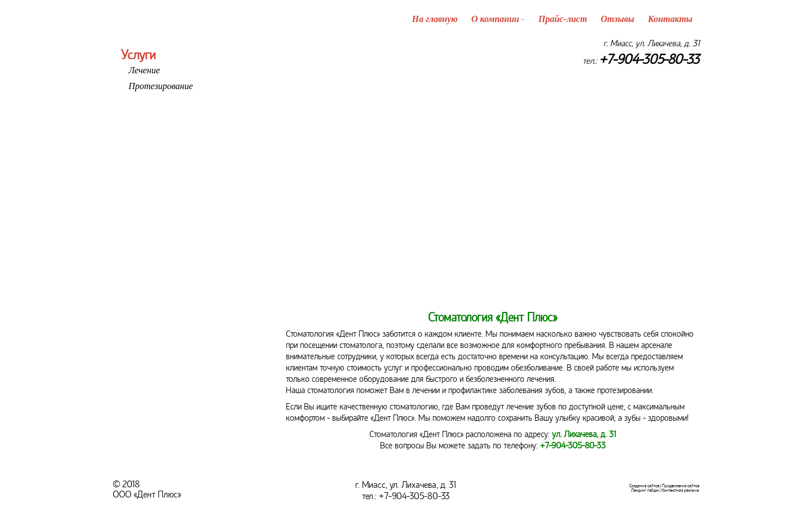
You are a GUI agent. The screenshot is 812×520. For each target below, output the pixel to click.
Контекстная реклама (680, 490)
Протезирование (161, 86)
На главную (435, 19)
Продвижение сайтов (681, 486)
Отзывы (617, 19)
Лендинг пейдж (645, 490)
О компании (498, 19)
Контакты (670, 19)
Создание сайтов (644, 486)
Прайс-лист (563, 19)
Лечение (144, 70)
